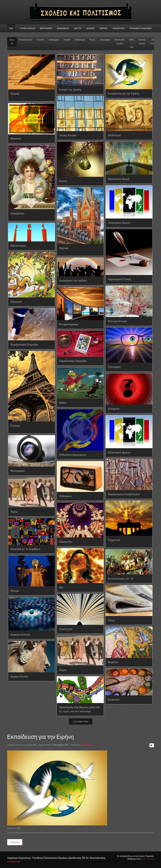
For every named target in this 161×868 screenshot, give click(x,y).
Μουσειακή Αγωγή (120, 42)
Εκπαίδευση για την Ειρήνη (41, 737)
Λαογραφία (105, 40)
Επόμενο (15, 842)
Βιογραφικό (46, 28)
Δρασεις (90, 28)
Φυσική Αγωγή (142, 42)
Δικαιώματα (54, 40)
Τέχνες (92, 40)
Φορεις (103, 28)
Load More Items (81, 722)
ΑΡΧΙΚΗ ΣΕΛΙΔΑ (28, 28)
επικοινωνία (14, 861)
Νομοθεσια (63, 28)
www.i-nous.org (148, 859)
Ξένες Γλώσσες (154, 42)
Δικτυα (78, 28)
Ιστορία (67, 40)
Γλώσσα (40, 40)
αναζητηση (119, 28)
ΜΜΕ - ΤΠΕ (131, 43)
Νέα (11, 28)
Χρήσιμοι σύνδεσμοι (141, 28)
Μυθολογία (80, 40)
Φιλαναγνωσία (26, 40)
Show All (12, 42)
